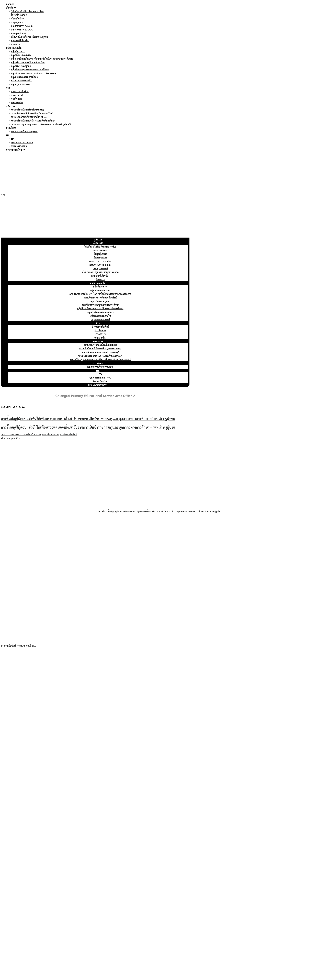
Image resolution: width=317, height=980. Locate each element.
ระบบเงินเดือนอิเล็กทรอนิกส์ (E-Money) (30, 117)
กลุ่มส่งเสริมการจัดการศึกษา (24, 77)
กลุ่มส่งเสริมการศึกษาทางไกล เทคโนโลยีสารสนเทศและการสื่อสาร (42, 59)
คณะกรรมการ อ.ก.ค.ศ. (22, 30)
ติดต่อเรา (15, 44)
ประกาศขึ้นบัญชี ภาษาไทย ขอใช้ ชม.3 (19, 646)
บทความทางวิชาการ (16, 150)
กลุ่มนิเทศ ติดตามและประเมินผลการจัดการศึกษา (34, 73)
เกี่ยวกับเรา (11, 8)
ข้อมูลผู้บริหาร (18, 19)
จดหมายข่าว (17, 102)
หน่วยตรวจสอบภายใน (22, 80)
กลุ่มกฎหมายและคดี (21, 84)
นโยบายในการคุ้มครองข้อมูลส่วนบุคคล (29, 37)
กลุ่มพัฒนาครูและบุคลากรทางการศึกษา (30, 69)
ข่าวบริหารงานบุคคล (37, 434)
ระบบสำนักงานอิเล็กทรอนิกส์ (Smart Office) (32, 113)
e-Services (11, 106)
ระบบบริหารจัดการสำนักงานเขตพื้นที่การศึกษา (33, 121)
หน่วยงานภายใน (14, 48)
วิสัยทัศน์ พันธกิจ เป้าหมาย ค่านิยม (27, 11)
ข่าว (8, 88)
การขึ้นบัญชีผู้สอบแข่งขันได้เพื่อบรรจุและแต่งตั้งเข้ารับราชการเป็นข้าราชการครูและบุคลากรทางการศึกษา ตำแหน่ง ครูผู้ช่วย (88, 419)
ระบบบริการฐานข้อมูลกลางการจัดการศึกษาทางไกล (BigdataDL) (42, 124)
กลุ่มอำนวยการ (18, 51)
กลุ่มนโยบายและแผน (21, 55)
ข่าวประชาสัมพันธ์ (20, 91)
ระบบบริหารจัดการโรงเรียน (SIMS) (27, 110)
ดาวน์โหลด (11, 128)
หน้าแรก (10, 4)
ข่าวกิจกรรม (17, 99)
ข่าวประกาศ (17, 95)
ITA (8, 135)
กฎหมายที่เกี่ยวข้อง (20, 40)
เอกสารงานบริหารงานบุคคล (24, 131)
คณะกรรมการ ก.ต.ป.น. (22, 26)
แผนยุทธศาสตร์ (19, 33)
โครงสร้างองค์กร (19, 15)
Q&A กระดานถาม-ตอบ (22, 142)
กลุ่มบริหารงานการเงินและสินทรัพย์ (28, 62)
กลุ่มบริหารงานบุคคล (21, 66)
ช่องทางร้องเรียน (19, 146)
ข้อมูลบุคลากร (18, 22)
